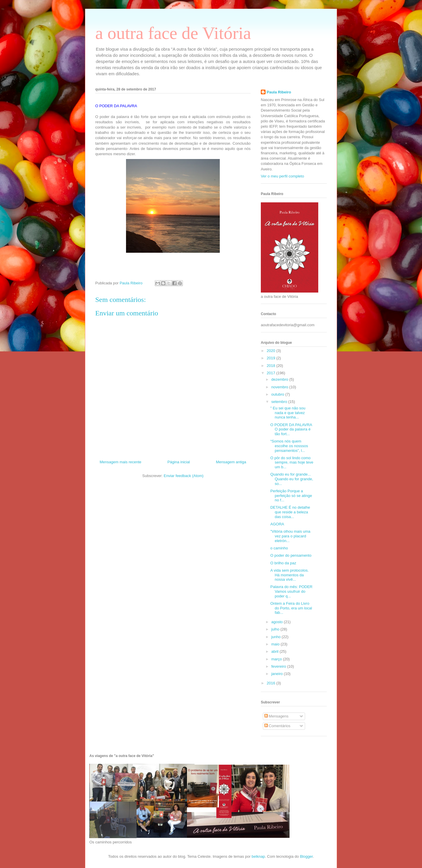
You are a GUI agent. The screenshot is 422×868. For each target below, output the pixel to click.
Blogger (306, 856)
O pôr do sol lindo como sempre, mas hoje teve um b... (292, 462)
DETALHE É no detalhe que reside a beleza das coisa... (290, 512)
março (277, 659)
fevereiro (279, 666)
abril (275, 651)
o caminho (279, 548)
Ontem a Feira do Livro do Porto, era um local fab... (291, 608)
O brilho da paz (283, 563)
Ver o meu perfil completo (282, 176)
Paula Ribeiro (279, 92)
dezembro (280, 379)
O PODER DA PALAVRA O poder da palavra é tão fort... (291, 429)
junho (276, 637)
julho (276, 629)
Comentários (277, 726)
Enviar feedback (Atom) (184, 476)
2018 (272, 366)
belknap (258, 856)
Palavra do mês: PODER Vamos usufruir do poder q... (291, 591)
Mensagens (276, 716)
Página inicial (179, 462)
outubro (278, 394)
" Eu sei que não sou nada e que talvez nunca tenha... (288, 413)
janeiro (278, 674)
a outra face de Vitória (173, 33)
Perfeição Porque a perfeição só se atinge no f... (291, 495)
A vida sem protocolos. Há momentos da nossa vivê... (289, 575)
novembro (280, 387)
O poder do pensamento (291, 555)
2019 (272, 358)
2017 (272, 373)
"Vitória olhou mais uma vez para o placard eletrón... (290, 536)
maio (276, 644)
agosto (278, 622)
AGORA (277, 524)
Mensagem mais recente (120, 462)
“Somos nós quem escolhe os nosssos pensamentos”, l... (289, 446)
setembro (280, 402)
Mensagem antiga (231, 462)
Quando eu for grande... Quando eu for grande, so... (292, 479)
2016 (272, 683)
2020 (272, 351)
